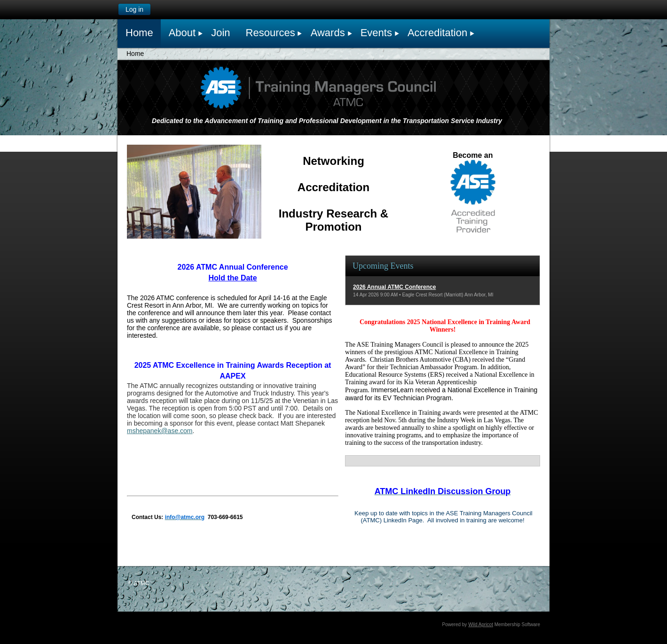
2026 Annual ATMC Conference (394, 287)
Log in (134, 9)
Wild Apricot (481, 625)
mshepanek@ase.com (160, 431)
